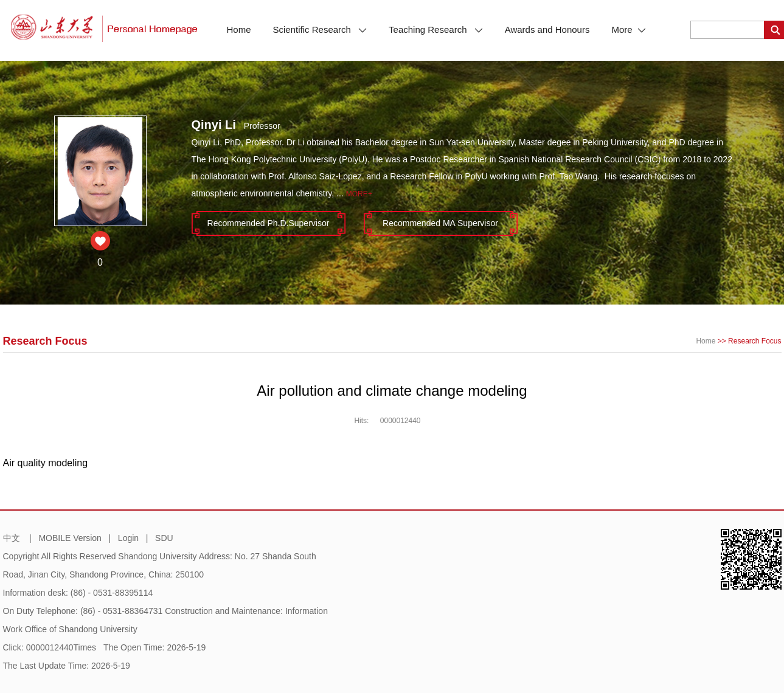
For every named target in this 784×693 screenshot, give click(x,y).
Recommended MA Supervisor (440, 223)
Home (239, 29)
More (628, 29)
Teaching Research (436, 29)
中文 (12, 538)
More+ (359, 194)
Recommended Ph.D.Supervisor (269, 223)
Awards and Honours (547, 29)
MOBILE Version (70, 538)
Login (128, 538)
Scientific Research (320, 29)
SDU (164, 538)
